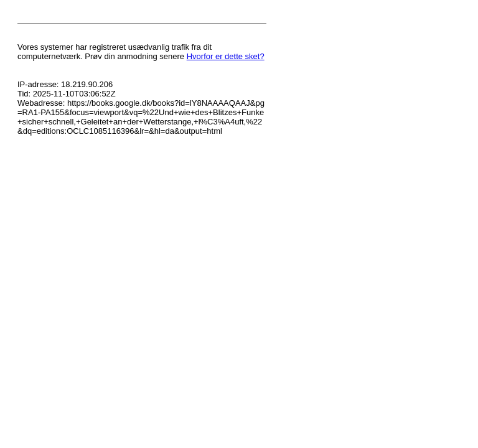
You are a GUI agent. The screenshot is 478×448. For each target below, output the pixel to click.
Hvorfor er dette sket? (226, 56)
